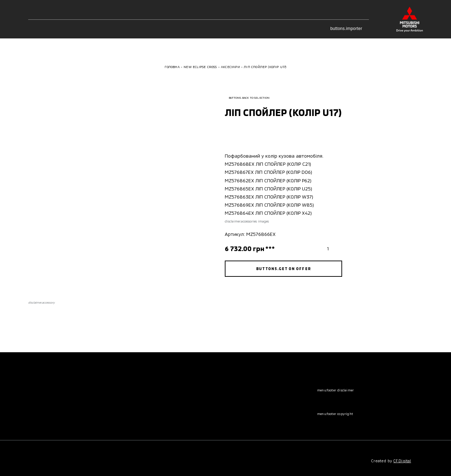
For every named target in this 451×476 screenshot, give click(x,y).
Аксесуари (230, 67)
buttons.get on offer (283, 268)
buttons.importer (349, 29)
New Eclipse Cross (200, 67)
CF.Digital (402, 461)
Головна (172, 67)
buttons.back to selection (247, 98)
